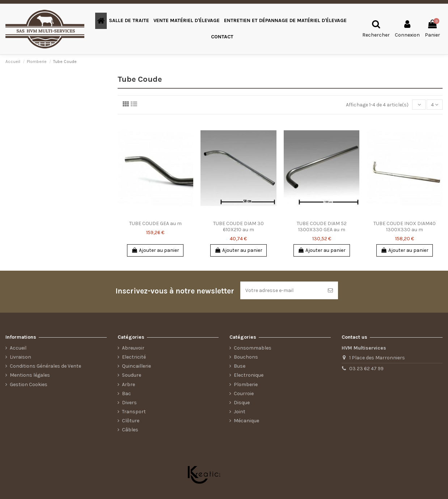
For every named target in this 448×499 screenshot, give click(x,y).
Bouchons (246, 357)
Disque (242, 403)
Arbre (128, 384)
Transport (134, 412)
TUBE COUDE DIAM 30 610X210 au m (238, 227)
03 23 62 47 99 (366, 369)
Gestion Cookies (29, 384)
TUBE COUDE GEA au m (155, 223)
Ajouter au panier (155, 250)
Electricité (134, 357)
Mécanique (246, 421)
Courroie (244, 394)
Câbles (130, 430)
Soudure (132, 375)
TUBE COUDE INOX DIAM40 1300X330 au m (405, 227)
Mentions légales (30, 375)
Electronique (249, 375)
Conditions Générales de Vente (45, 366)
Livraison (20, 357)
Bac (126, 394)
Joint (240, 412)
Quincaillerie (136, 366)
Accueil (18, 348)
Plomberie (246, 384)
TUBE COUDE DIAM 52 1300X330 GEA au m (322, 227)
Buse (240, 366)
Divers (129, 403)
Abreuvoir (133, 348)
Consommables (253, 348)
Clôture (131, 421)
